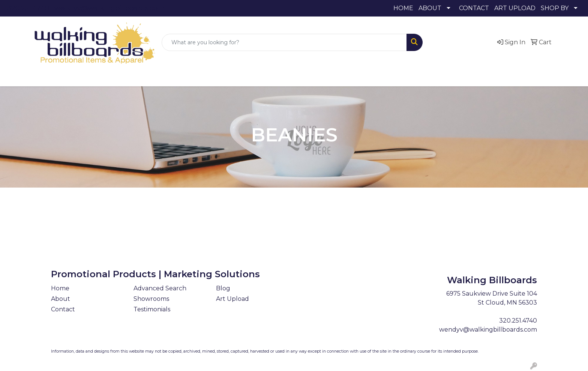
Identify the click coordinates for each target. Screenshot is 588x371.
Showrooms (151, 299)
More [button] (459, 77)
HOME (403, 8)
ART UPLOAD (515, 8)
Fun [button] (263, 77)
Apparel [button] (127, 77)
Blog (223, 288)
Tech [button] (396, 77)
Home (60, 288)
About (61, 299)
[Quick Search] (284, 42)
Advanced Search (160, 288)
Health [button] (335, 77)
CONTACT (474, 8)
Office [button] (367, 77)
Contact (63, 309)
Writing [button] (427, 77)
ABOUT (430, 8)
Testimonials (152, 309)
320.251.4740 (28, 8)
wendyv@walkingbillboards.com (109, 8)
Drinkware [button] (229, 77)
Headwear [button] (297, 77)
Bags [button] (193, 77)
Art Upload (232, 299)
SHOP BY (555, 8)
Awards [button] (163, 77)
